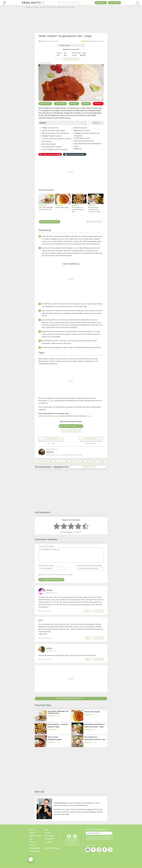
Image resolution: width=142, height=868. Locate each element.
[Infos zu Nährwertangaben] (78, 49)
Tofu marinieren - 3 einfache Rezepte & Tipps (78, 210)
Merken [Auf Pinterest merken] (98, 104)
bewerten (92, 41)
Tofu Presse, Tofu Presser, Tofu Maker (52, 416)
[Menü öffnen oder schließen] (5, 3)
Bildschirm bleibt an (96, 222)
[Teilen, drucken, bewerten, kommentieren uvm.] (31, 859)
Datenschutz (50, 836)
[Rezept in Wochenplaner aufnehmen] (89, 461)
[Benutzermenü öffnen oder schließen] (137, 3)
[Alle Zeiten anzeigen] (83, 45)
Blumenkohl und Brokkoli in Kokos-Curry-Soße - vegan (94, 210)
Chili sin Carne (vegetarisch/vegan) (55, 738)
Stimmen (77, 532)
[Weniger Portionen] (85, 123)
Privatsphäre (50, 839)
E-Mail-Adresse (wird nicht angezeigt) (89, 566)
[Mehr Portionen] (101, 123)
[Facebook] (105, 850)
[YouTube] (88, 850)
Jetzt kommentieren (71, 431)
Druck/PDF (45, 104)
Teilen (86, 104)
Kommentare (89, 467)
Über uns (33, 842)
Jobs (31, 839)
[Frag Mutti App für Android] (75, 837)
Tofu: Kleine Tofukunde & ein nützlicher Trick (46, 209)
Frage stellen (101, 3)
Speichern (60, 104)
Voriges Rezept (51, 438)
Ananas (51, 401)
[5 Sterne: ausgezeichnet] (85, 526)
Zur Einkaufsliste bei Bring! (75, 154)
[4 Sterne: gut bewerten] (78, 526)
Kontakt (48, 833)
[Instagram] (99, 850)
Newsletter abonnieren (99, 838)
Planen (74, 104)
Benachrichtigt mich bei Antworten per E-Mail (57, 575)
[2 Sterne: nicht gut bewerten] (64, 526)
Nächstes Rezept (91, 438)
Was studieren (35, 851)
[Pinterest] (93, 850)
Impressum (49, 842)
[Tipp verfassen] (114, 3)
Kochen (43, 63)
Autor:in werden (35, 836)
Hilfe (47, 830)
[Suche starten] (59, 3)
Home (32, 830)
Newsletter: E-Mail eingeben (96, 829)
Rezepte (49, 63)
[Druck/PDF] (42, 461)
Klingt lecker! (71, 426)
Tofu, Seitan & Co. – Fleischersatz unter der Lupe (95, 738)
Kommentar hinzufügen (71, 554)
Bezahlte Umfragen (52, 848)
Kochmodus (50, 222)
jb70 (40, 620)
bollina (49, 648)
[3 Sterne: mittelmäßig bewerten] (71, 526)
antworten (98, 611)
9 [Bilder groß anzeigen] (99, 98)
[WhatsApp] (110, 850)
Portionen (96, 123)
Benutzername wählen (46, 566)
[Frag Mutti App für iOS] (69, 837)
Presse (32, 845)
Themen (32, 833)
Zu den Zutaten (71, 59)
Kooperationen (35, 848)
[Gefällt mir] (86, 611)
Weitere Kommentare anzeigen (71, 699)
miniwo (49, 590)
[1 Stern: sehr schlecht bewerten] (57, 526)
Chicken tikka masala (62, 208)
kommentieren (48, 41)
